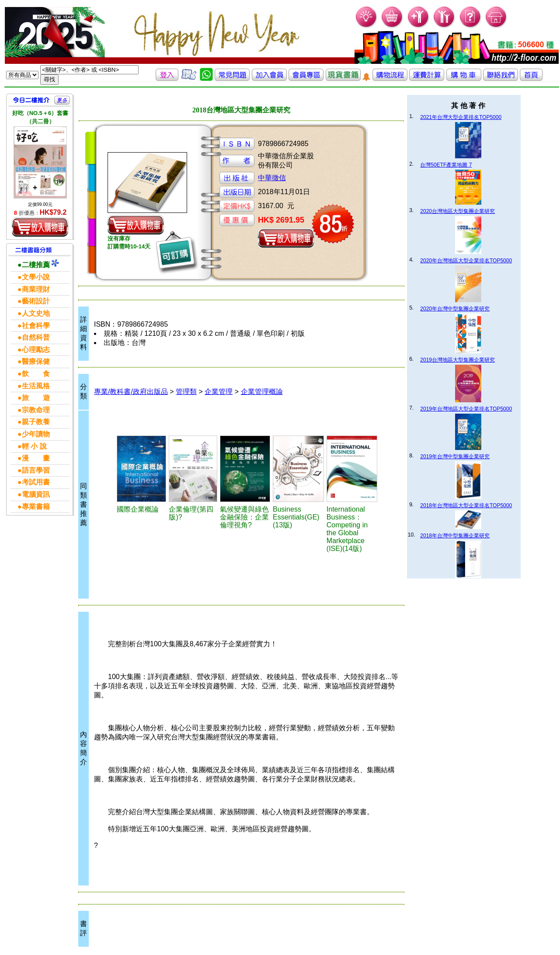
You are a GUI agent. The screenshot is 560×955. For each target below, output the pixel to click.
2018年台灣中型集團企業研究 (455, 536)
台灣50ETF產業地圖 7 (446, 165)
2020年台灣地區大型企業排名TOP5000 (466, 261)
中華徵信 (272, 178)
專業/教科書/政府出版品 (131, 392)
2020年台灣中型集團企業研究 (455, 309)
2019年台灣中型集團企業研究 (455, 457)
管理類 (186, 392)
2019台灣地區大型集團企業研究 (457, 360)
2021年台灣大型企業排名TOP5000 (461, 117)
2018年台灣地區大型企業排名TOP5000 (466, 505)
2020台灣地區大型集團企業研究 (457, 211)
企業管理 (219, 392)
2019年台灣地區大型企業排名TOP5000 (466, 409)
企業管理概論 (262, 392)
